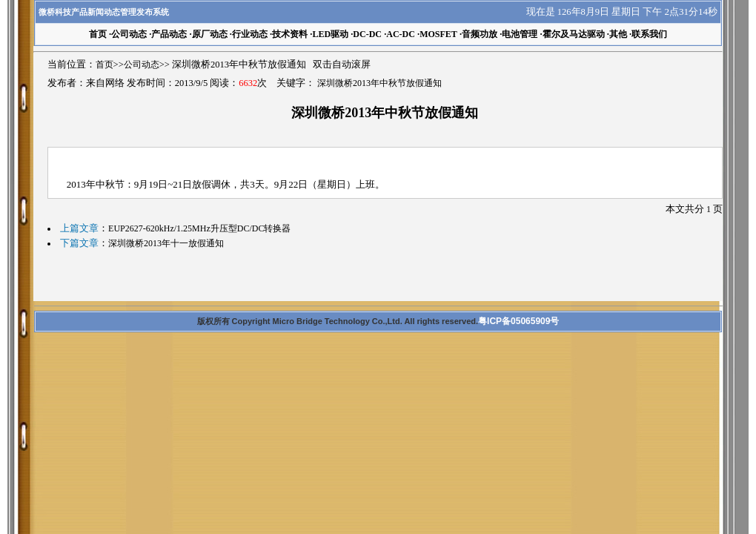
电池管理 (520, 34)
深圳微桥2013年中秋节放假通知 (379, 83)
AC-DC (401, 34)
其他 (618, 34)
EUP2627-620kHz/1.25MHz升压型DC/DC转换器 (199, 228)
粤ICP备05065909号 (518, 321)
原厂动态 (210, 34)
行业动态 (250, 34)
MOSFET (438, 34)
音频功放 (480, 34)
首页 (105, 65)
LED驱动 (330, 34)
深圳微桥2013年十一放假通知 (166, 243)
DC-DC (367, 34)
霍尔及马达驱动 (574, 34)
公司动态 (129, 34)
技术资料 (290, 34)
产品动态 (169, 34)
